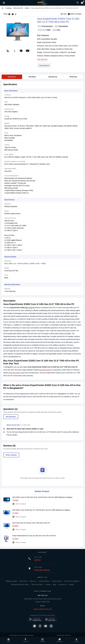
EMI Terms (24, 581)
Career (48, 585)
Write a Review (11, 455)
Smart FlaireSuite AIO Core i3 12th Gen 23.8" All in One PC (34, 536)
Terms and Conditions (72, 581)
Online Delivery (44, 581)
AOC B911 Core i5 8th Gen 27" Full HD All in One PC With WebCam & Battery (41, 510)
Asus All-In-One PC (46, 370)
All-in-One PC (30, 308)
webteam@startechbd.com (43, 609)
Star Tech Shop (14, 373)
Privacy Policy (57, 581)
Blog (54, 585)
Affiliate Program (11, 581)
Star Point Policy (37, 585)
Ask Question (11, 417)
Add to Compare (75, 14)
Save (64, 14)
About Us (33, 581)
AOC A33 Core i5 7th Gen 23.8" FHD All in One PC (31, 523)
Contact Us (62, 585)
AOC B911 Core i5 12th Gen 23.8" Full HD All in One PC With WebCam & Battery (42, 497)
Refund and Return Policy (20, 585)
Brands (71, 585)
